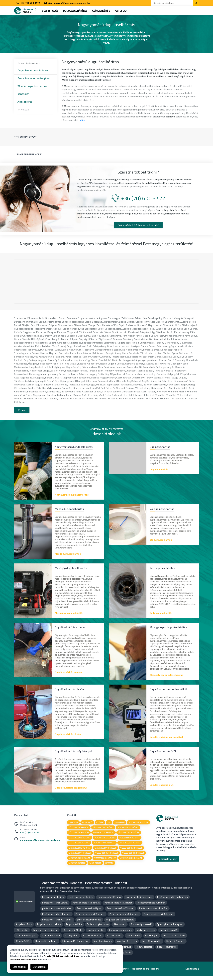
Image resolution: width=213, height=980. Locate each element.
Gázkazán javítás (96, 934)
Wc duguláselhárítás (161, 542)
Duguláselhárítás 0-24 (162, 788)
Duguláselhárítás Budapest (34, 70)
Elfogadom (19, 967)
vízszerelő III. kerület (103, 831)
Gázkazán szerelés (146, 934)
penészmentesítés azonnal (139, 901)
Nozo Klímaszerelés (152, 945)
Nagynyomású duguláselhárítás (72, 497)
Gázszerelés (120, 928)
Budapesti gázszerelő (98, 928)
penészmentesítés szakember (57, 912)
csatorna (73, 826)
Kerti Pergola (152, 940)
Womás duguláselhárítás (32, 86)
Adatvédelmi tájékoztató (24, 960)
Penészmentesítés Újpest (89, 912)
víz (109, 826)
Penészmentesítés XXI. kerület (158, 918)
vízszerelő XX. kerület (80, 862)
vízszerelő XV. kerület (106, 852)
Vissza (25, 109)
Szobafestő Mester (167, 951)
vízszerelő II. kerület (79, 831)
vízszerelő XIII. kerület (130, 846)
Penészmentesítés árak (109, 901)
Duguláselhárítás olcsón (68, 737)
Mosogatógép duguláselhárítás (166, 678)
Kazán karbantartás (92, 940)
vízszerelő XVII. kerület (80, 857)
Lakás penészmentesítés (81, 901)
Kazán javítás (71, 940)
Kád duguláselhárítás (161, 616)
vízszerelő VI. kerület (104, 836)
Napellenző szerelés (127, 945)
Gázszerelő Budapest (26, 940)
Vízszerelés (50, 11)
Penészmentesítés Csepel (55, 907)
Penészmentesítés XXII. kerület (57, 924)
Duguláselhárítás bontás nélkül (166, 740)
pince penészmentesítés (89, 924)
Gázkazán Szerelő (169, 934)
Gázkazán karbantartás (120, 934)
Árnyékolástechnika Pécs (49, 928)
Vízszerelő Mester (168, 862)
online (82, 120)
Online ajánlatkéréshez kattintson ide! (138, 225)
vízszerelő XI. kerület (79, 846)
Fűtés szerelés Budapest (45, 934)
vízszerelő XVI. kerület (132, 852)
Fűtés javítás (22, 934)
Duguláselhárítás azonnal (69, 675)
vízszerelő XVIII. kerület (107, 857)
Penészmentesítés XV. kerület (90, 918)
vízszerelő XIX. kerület (134, 857)
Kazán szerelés (114, 940)
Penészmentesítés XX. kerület (124, 918)
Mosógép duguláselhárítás (69, 616)
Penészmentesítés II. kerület (118, 907)
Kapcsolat (123, 11)
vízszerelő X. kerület (130, 841)
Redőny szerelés (144, 951)
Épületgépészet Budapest (170, 928)
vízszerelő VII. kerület (129, 836)
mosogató (87, 826)
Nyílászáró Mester (175, 945)
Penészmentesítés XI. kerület (56, 918)
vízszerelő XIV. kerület (80, 852)
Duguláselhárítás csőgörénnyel (72, 791)
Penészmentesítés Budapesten (172, 901)
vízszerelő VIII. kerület (80, 841)
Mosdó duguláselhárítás (68, 556)
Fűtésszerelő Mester (73, 934)
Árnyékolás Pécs (24, 928)
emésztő (110, 867)
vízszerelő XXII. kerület (131, 862)
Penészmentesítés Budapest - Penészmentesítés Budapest (84, 887)
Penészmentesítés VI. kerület (153, 912)
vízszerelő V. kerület (79, 836)
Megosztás (192, 973)
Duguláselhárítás (75, 11)
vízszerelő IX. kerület (105, 841)
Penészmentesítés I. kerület (86, 907)
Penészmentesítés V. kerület (120, 912)
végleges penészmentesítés (120, 924)
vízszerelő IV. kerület (128, 831)
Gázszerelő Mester (51, 940)
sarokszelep (95, 867)
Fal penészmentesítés (53, 901)
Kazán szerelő (133, 940)
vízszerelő (120, 826)
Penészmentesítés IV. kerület (151, 907)
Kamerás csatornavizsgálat (34, 78)
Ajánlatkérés (102, 11)
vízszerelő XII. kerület (104, 846)
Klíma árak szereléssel (174, 940)
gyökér (100, 826)
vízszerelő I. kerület (139, 826)
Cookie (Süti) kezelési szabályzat (62, 956)
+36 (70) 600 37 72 (28, 3)
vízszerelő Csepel (77, 867)
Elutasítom (39, 967)
